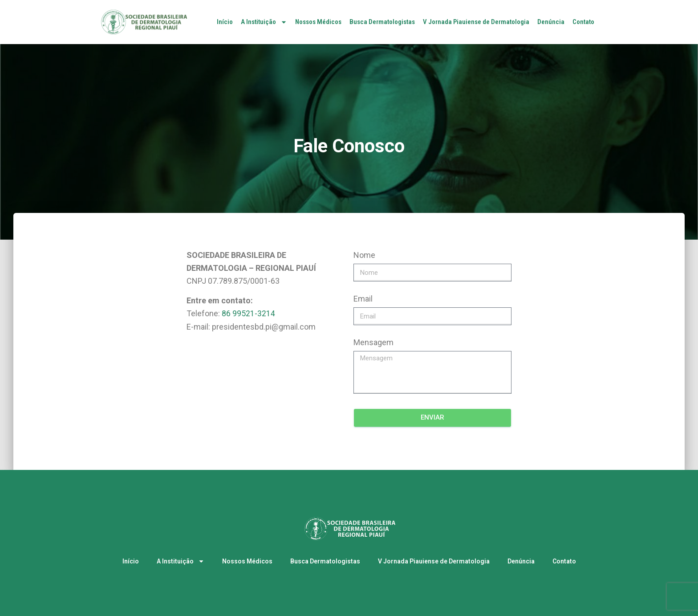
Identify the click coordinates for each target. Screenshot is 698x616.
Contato (583, 22)
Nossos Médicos (318, 22)
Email (363, 299)
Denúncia (551, 22)
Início (225, 22)
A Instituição (264, 22)
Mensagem (373, 342)
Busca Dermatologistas (382, 22)
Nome (364, 255)
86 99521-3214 (248, 313)
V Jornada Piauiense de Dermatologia (476, 22)
